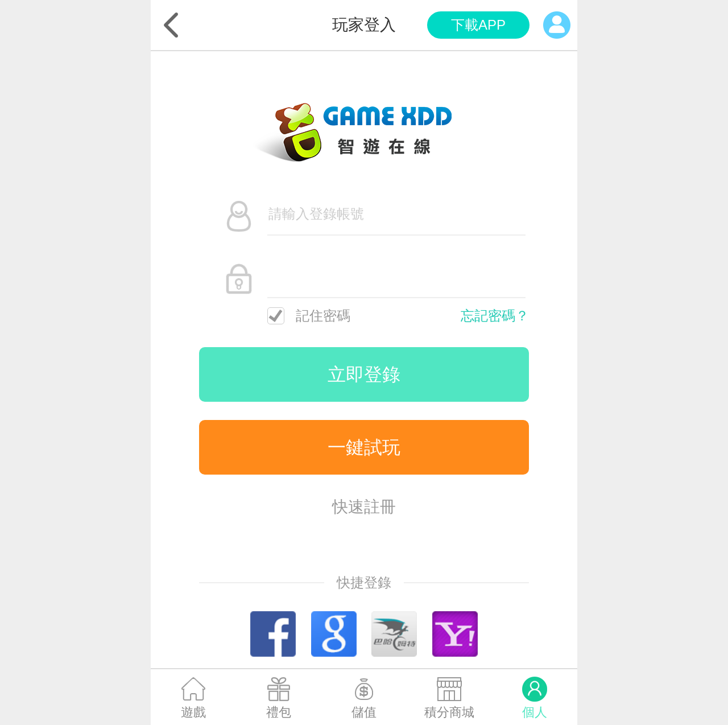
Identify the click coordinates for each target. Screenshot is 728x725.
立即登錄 (364, 374)
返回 (171, 25)
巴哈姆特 (394, 634)
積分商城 (449, 712)
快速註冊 (364, 507)
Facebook (273, 634)
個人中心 (557, 25)
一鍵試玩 (364, 447)
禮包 (279, 712)
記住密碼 (309, 316)
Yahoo (455, 634)
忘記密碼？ (495, 316)
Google (334, 634)
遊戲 (193, 712)
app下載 (478, 25)
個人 (535, 712)
